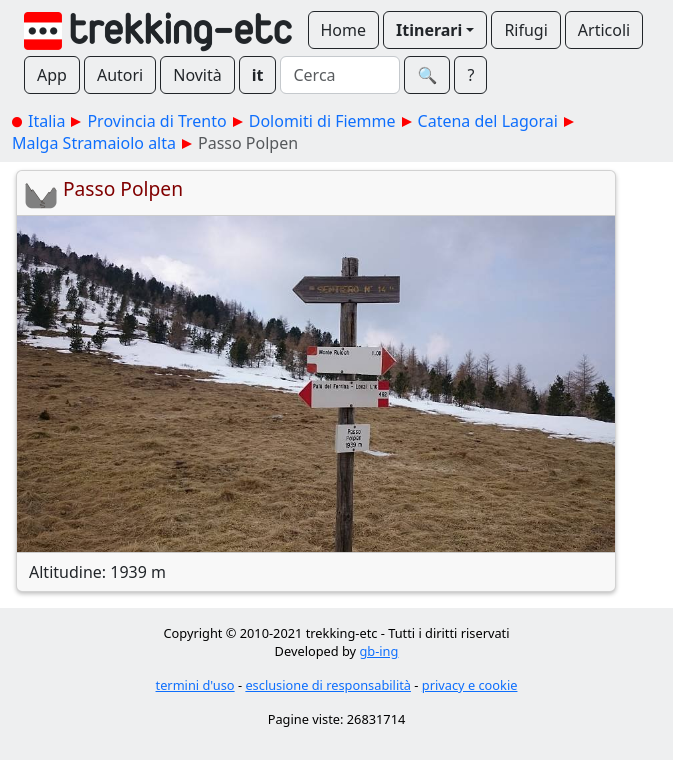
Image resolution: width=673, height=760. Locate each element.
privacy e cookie (470, 685)
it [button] (258, 75)
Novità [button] (197, 75)
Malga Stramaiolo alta (94, 143)
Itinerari (429, 30)
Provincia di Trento (156, 121)
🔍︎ (427, 75)
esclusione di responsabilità (328, 685)
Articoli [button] (604, 30)
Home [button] (344, 30)
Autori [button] (120, 75)
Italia (46, 121)
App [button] (52, 75)
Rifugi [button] (525, 30)
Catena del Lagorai (488, 121)
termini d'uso (195, 685)
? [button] (470, 75)
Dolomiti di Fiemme (322, 121)
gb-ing (378, 651)
